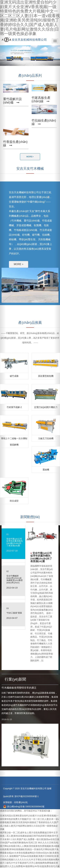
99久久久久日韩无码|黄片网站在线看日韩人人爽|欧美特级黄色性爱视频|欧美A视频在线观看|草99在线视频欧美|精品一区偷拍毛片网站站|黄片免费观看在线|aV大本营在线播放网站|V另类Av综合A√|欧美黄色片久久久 (30, 849)
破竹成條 (14, 376)
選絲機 (46, 470)
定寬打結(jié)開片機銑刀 (46, 407)
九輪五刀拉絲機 (46, 438)
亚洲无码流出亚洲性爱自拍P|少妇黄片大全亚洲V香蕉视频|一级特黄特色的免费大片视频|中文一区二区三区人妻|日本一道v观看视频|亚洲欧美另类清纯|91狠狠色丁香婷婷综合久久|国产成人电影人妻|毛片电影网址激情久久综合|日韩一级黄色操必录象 (29, 822)
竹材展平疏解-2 (14, 407)
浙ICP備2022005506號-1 (26, 796)
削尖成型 (14, 501)
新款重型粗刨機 (46, 376)
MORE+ (30, 157)
